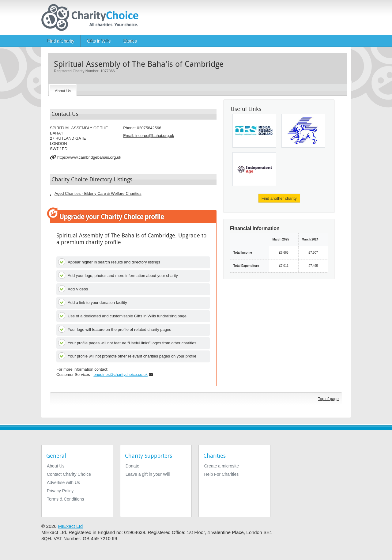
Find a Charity (61, 41)
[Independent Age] (254, 169)
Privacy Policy (60, 491)
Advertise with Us (63, 482)
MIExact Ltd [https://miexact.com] (70, 526)
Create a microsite (221, 466)
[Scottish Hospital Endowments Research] (254, 131)
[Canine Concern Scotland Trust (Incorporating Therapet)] (303, 131)
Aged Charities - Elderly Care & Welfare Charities (98, 193)
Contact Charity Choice (69, 474)
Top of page (328, 399)
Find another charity (279, 198)
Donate (132, 466)
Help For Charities (221, 474)
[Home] (92, 17)
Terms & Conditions (65, 499)
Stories (130, 41)
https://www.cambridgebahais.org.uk (86, 157)
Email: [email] (149, 136)
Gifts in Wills (99, 41)
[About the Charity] (63, 90)
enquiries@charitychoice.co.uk (121, 375)
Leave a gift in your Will (148, 474)
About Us (56, 466)
